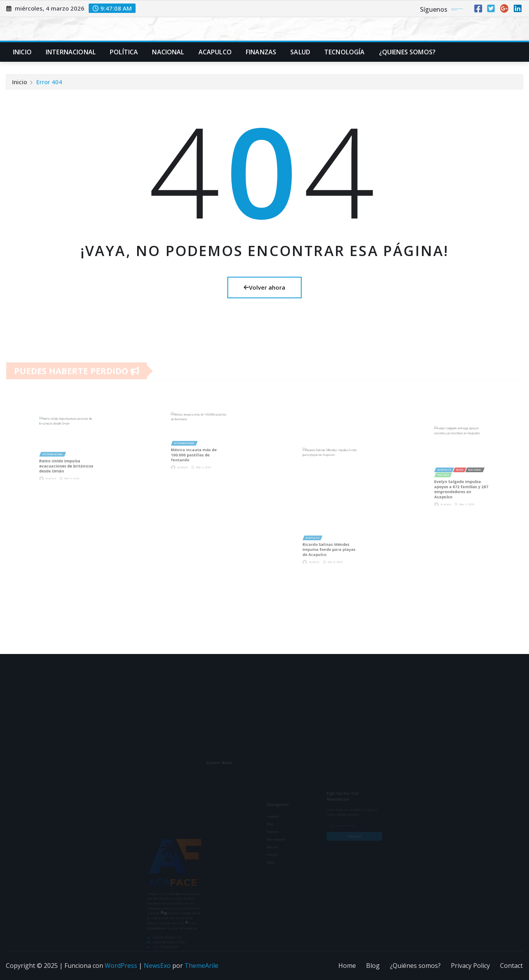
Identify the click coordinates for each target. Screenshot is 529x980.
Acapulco (215, 52)
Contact (511, 966)
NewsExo (157, 966)
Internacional (71, 52)
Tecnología (345, 52)
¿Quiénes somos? (415, 966)
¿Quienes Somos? (407, 52)
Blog (373, 966)
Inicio (22, 52)
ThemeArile (201, 966)
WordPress (121, 966)
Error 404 (49, 83)
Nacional (168, 52)
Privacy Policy (470, 966)
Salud (300, 52)
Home (347, 966)
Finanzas (261, 52)
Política (124, 52)
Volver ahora (264, 287)
